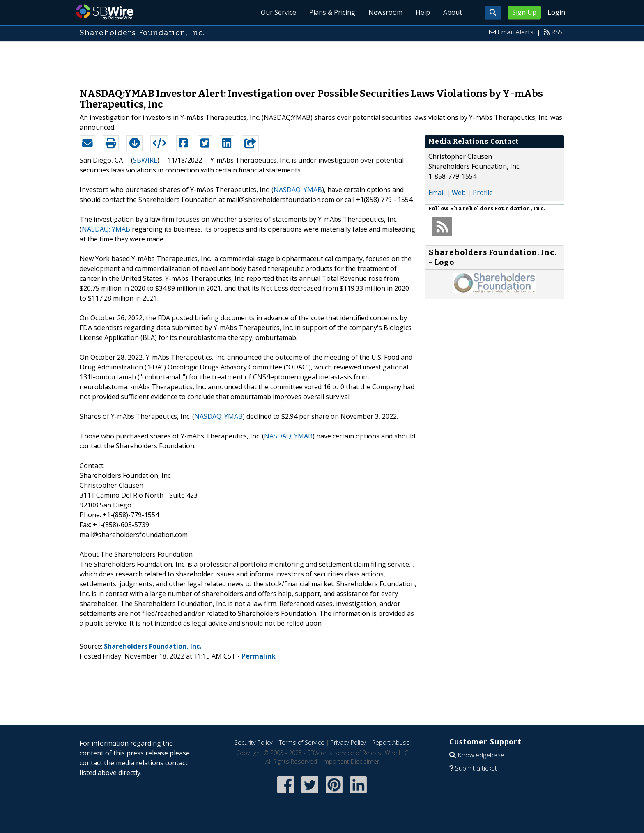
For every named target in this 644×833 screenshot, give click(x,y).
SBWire (105, 12)
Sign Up (524, 12)
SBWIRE (145, 160)
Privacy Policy (348, 742)
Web (459, 193)
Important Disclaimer (351, 761)
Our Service (278, 12)
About (453, 12)
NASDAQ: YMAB (298, 190)
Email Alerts (515, 32)
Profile (483, 193)
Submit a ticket (476, 768)
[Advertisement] (322, 61)
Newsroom (385, 12)
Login (556, 12)
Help (423, 12)
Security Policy (254, 742)
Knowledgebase (481, 755)
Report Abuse (391, 742)
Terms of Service (302, 742)
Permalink (259, 656)
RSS (557, 32)
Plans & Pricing (332, 12)
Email (437, 193)
